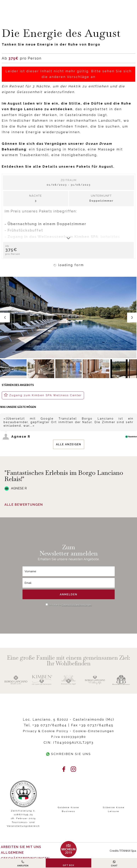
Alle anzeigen (69, 444)
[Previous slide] (5, 318)
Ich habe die (70, 605)
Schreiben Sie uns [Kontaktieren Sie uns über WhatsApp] (68, 754)
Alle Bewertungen (24, 505)
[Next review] (136, 409)
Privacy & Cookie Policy (45, 731)
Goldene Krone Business (68, 809)
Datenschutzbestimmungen (77, 605)
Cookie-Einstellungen (95, 731)
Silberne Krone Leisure (114, 809)
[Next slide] (132, 318)
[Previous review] (135, 409)
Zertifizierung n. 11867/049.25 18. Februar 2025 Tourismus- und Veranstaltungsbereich (23, 818)
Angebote (91, 559)
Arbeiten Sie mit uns (22, 847)
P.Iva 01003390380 (68, 737)
